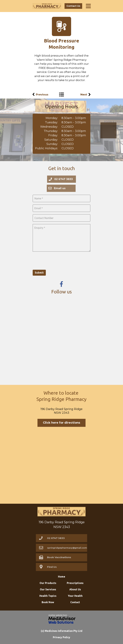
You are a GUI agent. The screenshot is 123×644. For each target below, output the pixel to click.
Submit (39, 273)
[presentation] (57, 260)
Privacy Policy (61, 637)
